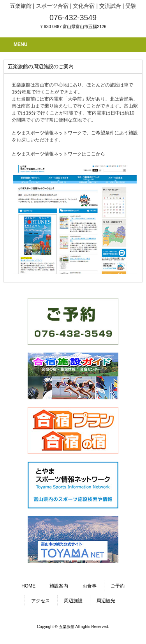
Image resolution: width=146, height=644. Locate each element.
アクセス (40, 601)
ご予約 (118, 586)
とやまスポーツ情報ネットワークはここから (58, 154)
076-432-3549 (73, 18)
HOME (28, 586)
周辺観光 (106, 601)
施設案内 (59, 586)
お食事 (90, 586)
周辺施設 (73, 601)
